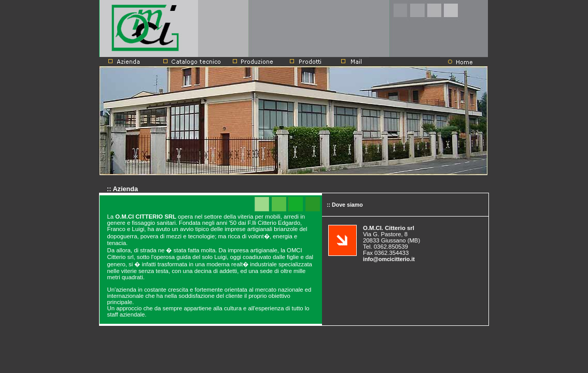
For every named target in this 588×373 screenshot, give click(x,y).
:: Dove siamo (342, 205)
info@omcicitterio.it (389, 259)
